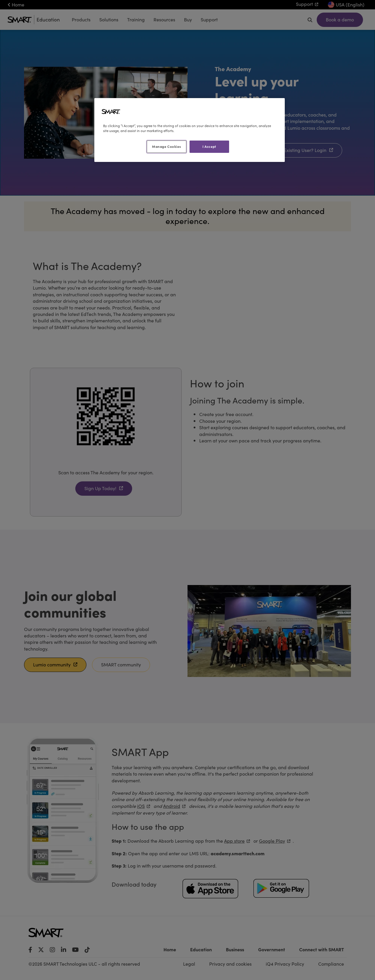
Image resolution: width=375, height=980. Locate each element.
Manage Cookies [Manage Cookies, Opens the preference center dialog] (166, 146)
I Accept (209, 146)
